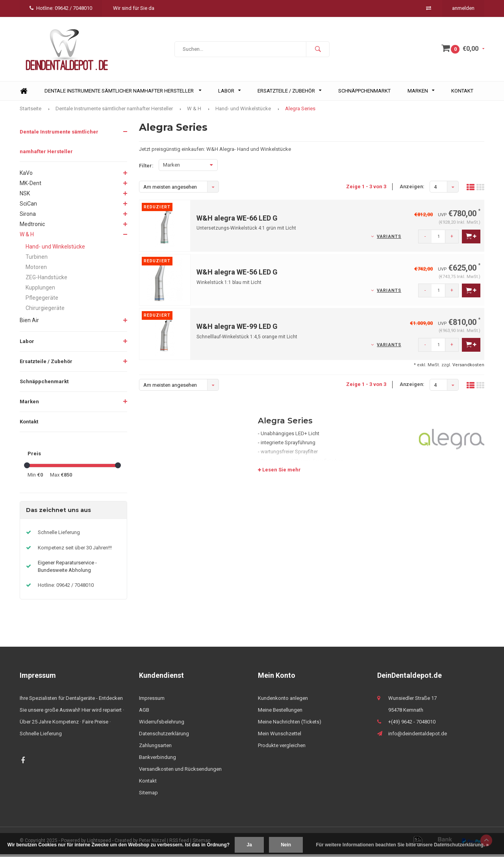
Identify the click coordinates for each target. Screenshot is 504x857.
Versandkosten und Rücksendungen (180, 772)
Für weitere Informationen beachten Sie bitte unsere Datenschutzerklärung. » (403, 845)
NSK (25, 196)
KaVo (26, 176)
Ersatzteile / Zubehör (289, 94)
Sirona (28, 217)
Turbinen (37, 260)
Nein (286, 845)
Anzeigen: (412, 189)
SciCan (28, 206)
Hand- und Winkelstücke (243, 111)
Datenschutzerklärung (164, 736)
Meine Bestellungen (280, 713)
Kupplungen (40, 290)
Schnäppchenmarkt (364, 94)
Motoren (36, 270)
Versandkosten (468, 368)
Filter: (146, 168)
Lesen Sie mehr (279, 472)
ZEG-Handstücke (46, 280)
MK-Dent (31, 186)
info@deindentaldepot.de (418, 736)
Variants (389, 239)
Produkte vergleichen (282, 748)
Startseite (31, 111)
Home (24, 94)
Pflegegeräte (42, 301)
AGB (144, 713)
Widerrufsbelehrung (162, 724)
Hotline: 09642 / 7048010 (61, 8)
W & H (194, 111)
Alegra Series (300, 111)
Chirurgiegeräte (45, 311)
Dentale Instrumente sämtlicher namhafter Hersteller (123, 94)
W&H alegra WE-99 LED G (237, 329)
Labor (229, 94)
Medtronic (32, 227)
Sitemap (148, 795)
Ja (249, 845)
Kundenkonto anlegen (283, 701)
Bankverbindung (157, 760)
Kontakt (462, 94)
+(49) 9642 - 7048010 (412, 724)
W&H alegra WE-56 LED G (237, 275)
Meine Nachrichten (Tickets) (290, 724)
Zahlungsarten (155, 748)
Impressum (152, 701)
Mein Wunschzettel (280, 736)
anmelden (463, 8)
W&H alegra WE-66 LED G (237, 221)
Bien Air (29, 323)
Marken (421, 94)
